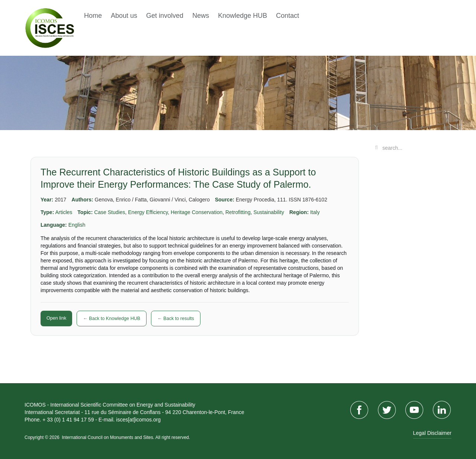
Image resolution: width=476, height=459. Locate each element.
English (77, 225)
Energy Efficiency (148, 212)
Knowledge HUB (242, 16)
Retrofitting (238, 212)
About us (124, 16)
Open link (56, 318)
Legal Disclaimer (432, 433)
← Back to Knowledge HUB (112, 319)
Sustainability (269, 212)
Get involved (165, 16)
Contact (287, 16)
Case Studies (110, 212)
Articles (64, 212)
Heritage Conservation (197, 212)
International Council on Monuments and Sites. (108, 437)
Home (93, 16)
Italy (315, 212)
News (201, 16)
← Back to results (176, 319)
